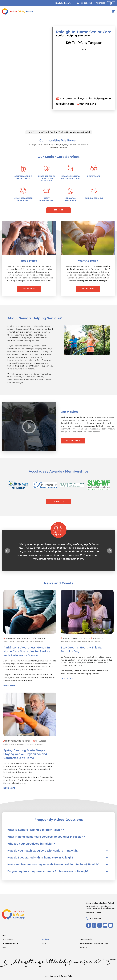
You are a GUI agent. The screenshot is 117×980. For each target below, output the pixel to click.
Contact (44, 943)
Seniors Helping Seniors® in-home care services (24, 642)
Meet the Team (73, 441)
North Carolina (51, 132)
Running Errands (94, 198)
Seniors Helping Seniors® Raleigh (101, 906)
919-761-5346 (84, 3)
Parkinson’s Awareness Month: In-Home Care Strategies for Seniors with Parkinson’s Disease (27, 652)
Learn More (29, 289)
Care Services (7, 939)
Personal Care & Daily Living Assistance (47, 178)
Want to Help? (88, 261)
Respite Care (94, 176)
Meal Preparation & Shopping (23, 199)
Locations (38, 132)
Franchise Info (86, 939)
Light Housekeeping (47, 199)
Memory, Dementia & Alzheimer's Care (70, 177)
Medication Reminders (70, 199)
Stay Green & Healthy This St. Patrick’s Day (88, 672)
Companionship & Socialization (23, 177)
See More (59, 210)
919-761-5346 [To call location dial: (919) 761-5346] (88, 104)
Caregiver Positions (10, 943)
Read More (9, 686)
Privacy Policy (67, 976)
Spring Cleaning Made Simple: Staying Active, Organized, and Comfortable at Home (25, 755)
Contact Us (58, 502)
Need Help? (29, 261)
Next (109, 552)
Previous (8, 552)
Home (29, 132)
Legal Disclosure (51, 976)
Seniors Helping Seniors (21, 681)
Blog (4, 948)
